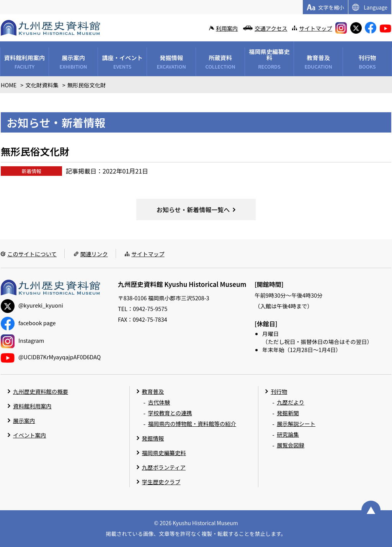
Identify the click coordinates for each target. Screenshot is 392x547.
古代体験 (159, 402)
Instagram (22, 340)
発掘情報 (153, 438)
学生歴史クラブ (161, 482)
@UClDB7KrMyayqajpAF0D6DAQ (51, 357)
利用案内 (227, 28)
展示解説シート (296, 423)
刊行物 (279, 391)
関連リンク (94, 254)
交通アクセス (271, 28)
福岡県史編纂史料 (164, 453)
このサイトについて (32, 254)
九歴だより (291, 402)
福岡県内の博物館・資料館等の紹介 (192, 423)
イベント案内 (29, 435)
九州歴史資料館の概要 (41, 391)
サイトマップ (315, 28)
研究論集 (288, 434)
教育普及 (153, 391)
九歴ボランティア (164, 467)
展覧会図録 (291, 445)
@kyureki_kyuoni (32, 305)
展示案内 (24, 420)
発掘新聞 (288, 413)
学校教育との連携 (170, 413)
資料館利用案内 (32, 406)
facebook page (28, 323)
